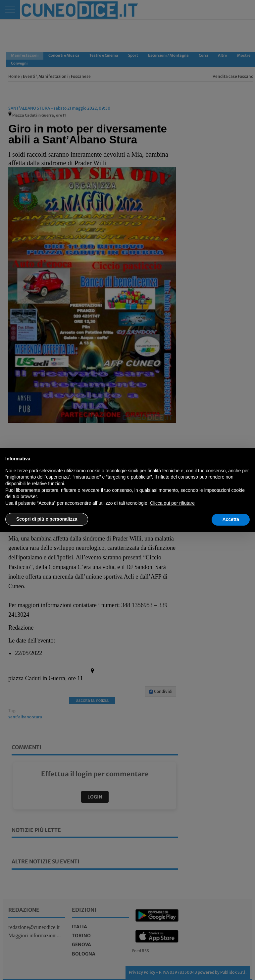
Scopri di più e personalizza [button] (47, 519)
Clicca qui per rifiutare (172, 503)
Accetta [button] (231, 519)
